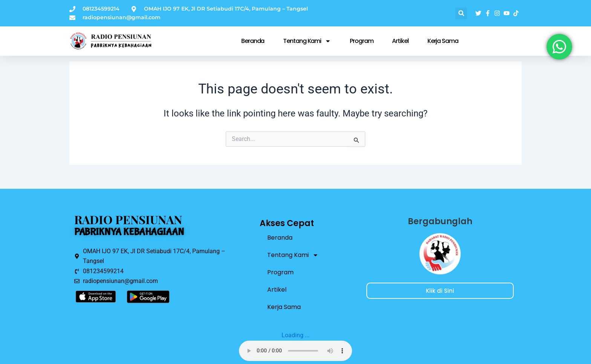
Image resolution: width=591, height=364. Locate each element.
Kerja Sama (443, 41)
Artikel (400, 41)
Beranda (253, 41)
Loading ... (295, 335)
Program (361, 41)
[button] (461, 13)
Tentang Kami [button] (307, 41)
